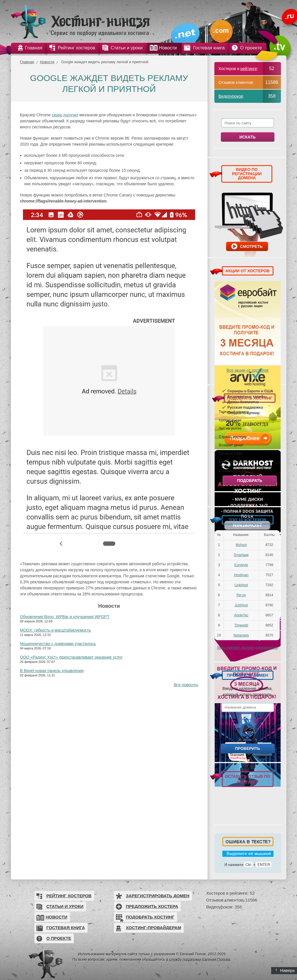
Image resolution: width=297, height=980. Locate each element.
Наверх (285, 970)
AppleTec (241, 615)
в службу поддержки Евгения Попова (198, 959)
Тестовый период (234, 412)
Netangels (241, 635)
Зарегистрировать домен (158, 896)
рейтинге (249, 69)
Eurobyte (241, 565)
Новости (47, 62)
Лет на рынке (230, 428)
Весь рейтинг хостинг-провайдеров (248, 648)
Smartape (241, 555)
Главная (27, 62)
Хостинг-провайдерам (154, 928)
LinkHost (241, 585)
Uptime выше (230, 420)
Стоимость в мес (234, 470)
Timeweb (241, 625)
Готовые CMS (231, 453)
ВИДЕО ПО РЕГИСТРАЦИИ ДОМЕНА (247, 174)
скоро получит (65, 115)
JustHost (241, 605)
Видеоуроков (231, 96)
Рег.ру (241, 595)
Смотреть (251, 246)
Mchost (241, 545)
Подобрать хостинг (150, 917)
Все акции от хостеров (248, 370)
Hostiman (241, 575)
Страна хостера (233, 437)
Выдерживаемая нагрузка (233, 463)
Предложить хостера (152, 906)
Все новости (186, 685)
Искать (247, 137)
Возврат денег (231, 445)
